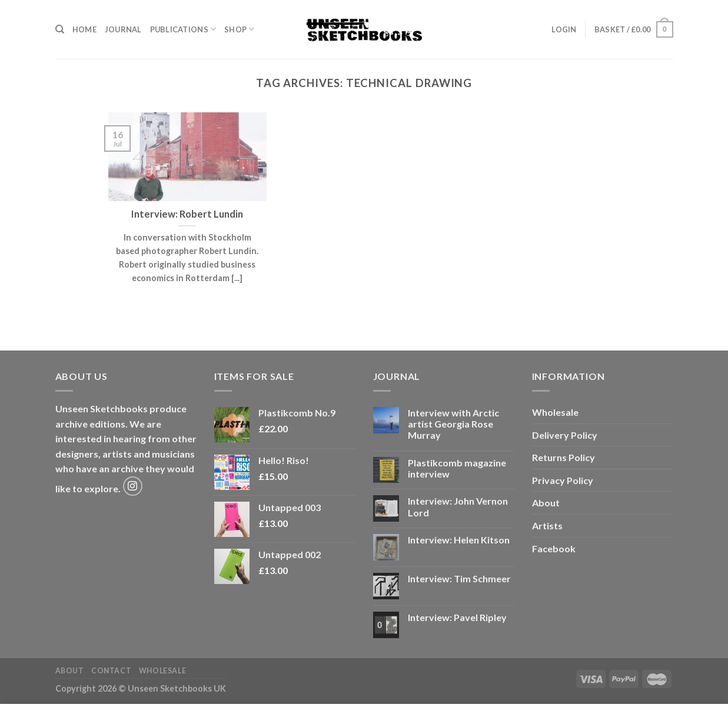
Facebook (554, 548)
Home (84, 29)
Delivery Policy (565, 435)
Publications (183, 29)
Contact (111, 671)
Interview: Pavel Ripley (457, 617)
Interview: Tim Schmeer (459, 578)
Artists (547, 526)
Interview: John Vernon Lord (458, 506)
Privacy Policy (563, 480)
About (546, 503)
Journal (123, 29)
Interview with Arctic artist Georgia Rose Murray (453, 424)
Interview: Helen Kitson (459, 540)
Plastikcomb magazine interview (457, 468)
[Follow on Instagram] (133, 486)
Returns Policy (564, 457)
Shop (239, 29)
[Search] (60, 29)
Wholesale (555, 412)
